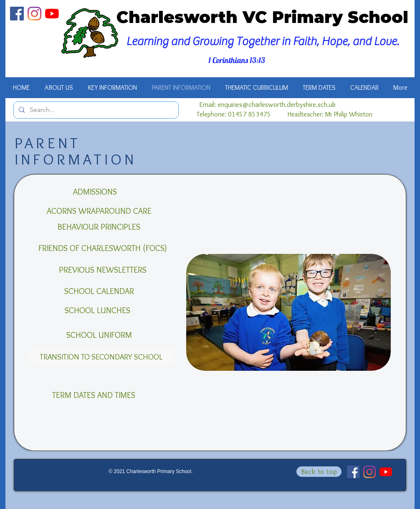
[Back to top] (319, 472)
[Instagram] (34, 14)
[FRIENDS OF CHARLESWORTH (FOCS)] (103, 248)
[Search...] (95, 110)
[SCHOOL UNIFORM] (99, 335)
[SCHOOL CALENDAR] (99, 291)
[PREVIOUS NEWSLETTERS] (103, 270)
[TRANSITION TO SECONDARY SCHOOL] (102, 357)
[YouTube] (52, 14)
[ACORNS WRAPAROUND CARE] (99, 211)
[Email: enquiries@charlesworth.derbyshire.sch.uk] (267, 105)
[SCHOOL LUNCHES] (97, 310)
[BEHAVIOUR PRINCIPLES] (99, 227)
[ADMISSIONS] (95, 192)
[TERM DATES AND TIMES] (94, 395)
